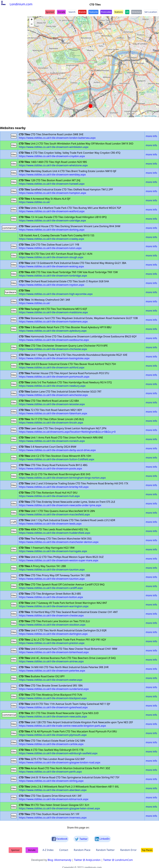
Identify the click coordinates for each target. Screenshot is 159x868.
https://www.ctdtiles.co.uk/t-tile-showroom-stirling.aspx (51, 781)
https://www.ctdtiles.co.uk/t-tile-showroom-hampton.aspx (53, 193)
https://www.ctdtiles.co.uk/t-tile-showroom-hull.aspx (49, 496)
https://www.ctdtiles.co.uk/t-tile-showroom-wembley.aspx (52, 175)
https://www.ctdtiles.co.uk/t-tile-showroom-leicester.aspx (52, 404)
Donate (61, 12)
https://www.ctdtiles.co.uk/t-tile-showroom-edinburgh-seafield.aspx (58, 753)
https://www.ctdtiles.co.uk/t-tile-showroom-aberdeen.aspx (53, 790)
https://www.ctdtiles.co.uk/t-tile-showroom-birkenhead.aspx (54, 652)
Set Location (151, 12)
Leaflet (137, 116)
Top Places (147, 850)
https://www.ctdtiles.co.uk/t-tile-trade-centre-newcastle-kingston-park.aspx (62, 726)
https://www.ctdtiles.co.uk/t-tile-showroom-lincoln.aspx (51, 423)
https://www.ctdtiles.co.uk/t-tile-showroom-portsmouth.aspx (54, 377)
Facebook (60, 839)
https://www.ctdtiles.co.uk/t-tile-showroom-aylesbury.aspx (53, 331)
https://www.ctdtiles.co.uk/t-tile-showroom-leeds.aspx (50, 524)
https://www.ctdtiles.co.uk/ (35, 202)
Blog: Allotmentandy (60, 860)
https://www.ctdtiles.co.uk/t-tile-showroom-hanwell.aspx (52, 184)
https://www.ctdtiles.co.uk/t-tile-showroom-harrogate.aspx (53, 551)
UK (127, 12)
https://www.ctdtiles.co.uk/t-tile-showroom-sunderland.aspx (54, 689)
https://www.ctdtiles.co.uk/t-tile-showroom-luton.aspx (50, 248)
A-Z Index (48, 850)
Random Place (82, 850)
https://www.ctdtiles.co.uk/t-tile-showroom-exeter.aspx (51, 680)
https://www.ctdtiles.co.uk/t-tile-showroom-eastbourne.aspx (54, 340)
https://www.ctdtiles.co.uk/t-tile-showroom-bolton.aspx (51, 597)
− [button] (32, 24)
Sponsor (50, 12)
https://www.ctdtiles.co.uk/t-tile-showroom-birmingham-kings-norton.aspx (62, 478)
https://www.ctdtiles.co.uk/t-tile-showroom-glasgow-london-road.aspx (60, 762)
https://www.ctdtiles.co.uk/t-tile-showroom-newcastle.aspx (53, 717)
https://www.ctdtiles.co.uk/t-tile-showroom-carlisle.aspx (51, 744)
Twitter (81, 839)
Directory (136, 12)
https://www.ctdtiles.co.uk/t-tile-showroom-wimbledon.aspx (54, 147)
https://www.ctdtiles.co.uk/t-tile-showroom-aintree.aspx (51, 661)
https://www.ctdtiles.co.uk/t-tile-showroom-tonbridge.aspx (53, 276)
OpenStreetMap (150, 116)
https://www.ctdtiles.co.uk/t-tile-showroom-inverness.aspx (53, 818)
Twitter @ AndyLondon (87, 860)
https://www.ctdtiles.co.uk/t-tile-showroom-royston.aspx (52, 285)
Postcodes (106, 12)
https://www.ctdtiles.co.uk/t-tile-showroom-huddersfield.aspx (55, 533)
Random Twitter (105, 850)
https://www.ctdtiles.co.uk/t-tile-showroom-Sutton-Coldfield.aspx (57, 459)
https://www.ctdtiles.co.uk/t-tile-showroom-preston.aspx (52, 643)
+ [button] (32, 20)
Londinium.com (17, 4)
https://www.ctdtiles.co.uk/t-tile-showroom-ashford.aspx (52, 367)
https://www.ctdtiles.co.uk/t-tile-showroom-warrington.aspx (54, 606)
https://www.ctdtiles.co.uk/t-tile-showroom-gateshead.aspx (53, 707)
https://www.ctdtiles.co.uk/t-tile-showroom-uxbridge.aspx (52, 220)
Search (72, 12)
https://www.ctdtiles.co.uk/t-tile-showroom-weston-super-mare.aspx (59, 560)
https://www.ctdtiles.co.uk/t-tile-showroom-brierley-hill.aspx (54, 487)
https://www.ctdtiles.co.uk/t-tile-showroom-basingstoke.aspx (54, 358)
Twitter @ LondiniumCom (118, 860)
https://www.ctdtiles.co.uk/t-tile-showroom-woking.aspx (51, 266)
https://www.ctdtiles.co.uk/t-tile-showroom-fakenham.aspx (53, 413)
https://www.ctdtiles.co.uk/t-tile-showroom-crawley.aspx (52, 239)
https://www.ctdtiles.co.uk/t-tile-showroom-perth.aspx (50, 772)
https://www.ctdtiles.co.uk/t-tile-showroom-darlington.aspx (53, 634)
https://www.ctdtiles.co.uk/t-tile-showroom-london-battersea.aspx (57, 138)
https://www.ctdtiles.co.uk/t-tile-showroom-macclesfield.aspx (54, 514)
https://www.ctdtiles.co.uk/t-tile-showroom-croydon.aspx (52, 156)
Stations (119, 12)
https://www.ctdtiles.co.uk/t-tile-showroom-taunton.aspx (52, 570)
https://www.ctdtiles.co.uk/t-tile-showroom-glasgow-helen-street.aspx (59, 808)
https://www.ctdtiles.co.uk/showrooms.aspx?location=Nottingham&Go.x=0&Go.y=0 (67, 432)
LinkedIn (102, 839)
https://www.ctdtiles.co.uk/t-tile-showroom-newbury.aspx (52, 386)
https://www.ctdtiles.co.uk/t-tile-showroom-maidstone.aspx (53, 312)
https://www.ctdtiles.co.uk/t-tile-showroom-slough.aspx (51, 257)
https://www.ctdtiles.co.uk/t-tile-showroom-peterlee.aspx (52, 671)
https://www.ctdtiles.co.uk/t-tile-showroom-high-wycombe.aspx (56, 294)
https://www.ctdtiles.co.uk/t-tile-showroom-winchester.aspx (53, 395)
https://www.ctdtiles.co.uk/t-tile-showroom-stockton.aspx (52, 625)
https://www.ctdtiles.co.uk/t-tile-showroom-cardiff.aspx (51, 588)
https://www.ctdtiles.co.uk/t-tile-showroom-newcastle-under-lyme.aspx (60, 505)
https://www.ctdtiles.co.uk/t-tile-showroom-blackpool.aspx (53, 698)
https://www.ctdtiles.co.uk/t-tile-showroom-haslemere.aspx (53, 322)
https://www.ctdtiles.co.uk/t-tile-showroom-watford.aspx (52, 211)
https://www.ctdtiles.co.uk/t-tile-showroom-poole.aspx (51, 468)
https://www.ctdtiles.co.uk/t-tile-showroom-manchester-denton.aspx (59, 542)
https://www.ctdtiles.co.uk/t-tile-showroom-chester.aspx (51, 615)
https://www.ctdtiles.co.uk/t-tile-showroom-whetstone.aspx (53, 165)
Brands (82, 12)
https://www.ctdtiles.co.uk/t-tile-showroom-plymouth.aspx (53, 735)
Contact (64, 850)
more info (151, 136)
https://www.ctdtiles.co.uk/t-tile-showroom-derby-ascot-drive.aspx (57, 450)
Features (93, 12)
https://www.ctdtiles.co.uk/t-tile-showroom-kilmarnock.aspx (54, 799)
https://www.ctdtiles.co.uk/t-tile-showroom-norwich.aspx (52, 441)
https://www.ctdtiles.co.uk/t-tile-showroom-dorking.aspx (52, 230)
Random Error (128, 850)
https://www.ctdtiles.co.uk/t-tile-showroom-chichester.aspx (53, 349)
